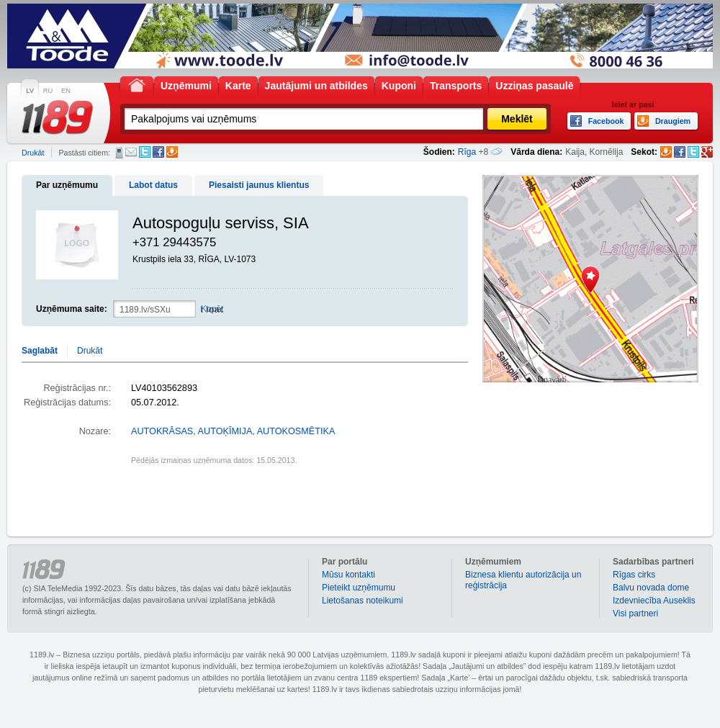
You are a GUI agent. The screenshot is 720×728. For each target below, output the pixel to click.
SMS (119, 153)
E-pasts (131, 152)
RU (48, 91)
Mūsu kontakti (348, 575)
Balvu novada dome (651, 588)
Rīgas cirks (634, 575)
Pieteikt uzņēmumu (359, 588)
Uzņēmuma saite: (72, 309)
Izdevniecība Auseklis (654, 601)
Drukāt (33, 153)
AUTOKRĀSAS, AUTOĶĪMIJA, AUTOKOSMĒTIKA (233, 431)
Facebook (158, 152)
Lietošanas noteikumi (363, 601)
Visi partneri (635, 614)
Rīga (467, 152)
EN (66, 91)
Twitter (145, 152)
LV (30, 91)
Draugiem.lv (172, 152)
